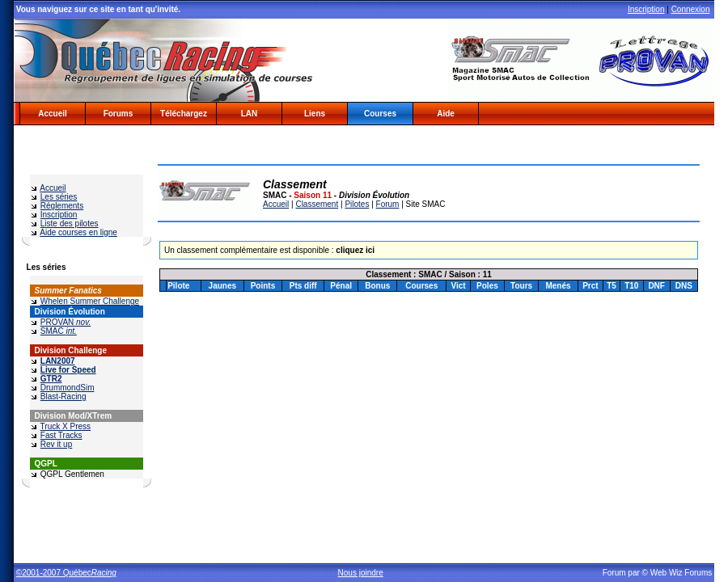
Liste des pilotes (70, 224)
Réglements (62, 206)
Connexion (691, 9)
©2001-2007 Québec (66, 573)
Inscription (646, 9)
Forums (119, 114)
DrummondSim (68, 388)
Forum (388, 204)
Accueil (53, 114)
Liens (315, 114)
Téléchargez (184, 114)
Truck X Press (66, 426)
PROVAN (66, 322)
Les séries (59, 197)
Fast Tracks (61, 435)
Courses (380, 114)
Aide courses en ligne (78, 232)
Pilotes (357, 204)
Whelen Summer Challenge (90, 301)
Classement (317, 204)
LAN (250, 114)
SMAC (59, 331)
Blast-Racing (63, 396)
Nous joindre (361, 573)
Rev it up (56, 444)
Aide (446, 114)
